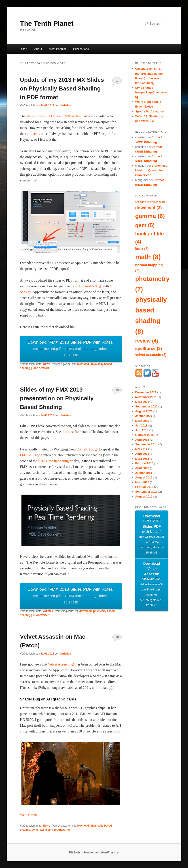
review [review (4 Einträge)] (147, 341)
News (47, 364)
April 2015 (142, 440)
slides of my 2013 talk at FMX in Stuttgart (57, 116)
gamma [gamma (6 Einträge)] (150, 216)
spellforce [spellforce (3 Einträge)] (149, 348)
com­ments (33, 134)
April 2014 (142, 454)
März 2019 (142, 421)
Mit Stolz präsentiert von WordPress (94, 853)
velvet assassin (42, 830)
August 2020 (144, 411)
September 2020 (146, 406)
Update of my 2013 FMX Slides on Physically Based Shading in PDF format (62, 88)
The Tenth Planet (47, 23)
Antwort (41, 368)
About (38, 49)
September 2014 (146, 444)
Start (24, 49)
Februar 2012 (144, 487)
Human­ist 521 (90, 286)
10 (117, 637)
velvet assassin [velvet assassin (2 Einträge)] (151, 355)
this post (68, 432)
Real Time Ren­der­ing (56, 461)
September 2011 (146, 492)
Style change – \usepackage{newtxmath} (151, 92)
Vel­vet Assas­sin (61, 664)
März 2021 (142, 402)
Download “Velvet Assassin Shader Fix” (152, 585)
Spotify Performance (149, 111)
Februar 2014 (144, 463)
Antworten (41, 615)
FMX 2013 (30, 455)
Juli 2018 (141, 425)
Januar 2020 (144, 416)
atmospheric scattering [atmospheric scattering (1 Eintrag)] (150, 202)
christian (65, 106)
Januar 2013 (144, 473)
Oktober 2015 (144, 435)
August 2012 (144, 477)
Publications (81, 49)
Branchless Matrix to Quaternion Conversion (151, 170)
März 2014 (142, 459)
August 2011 (144, 496)
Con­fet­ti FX (87, 449)
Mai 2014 (141, 449)
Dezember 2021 (146, 392)
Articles (48, 611)
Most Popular (58, 49)
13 (117, 390)
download (83, 364)
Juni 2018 (142, 430)
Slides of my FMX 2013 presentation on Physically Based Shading (57, 398)
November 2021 (146, 397)
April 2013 (142, 468)
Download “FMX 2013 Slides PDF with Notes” (152, 535)
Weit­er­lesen (31, 815)
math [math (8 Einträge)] (148, 257)
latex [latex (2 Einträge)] (142, 249)
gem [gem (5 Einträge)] (145, 225)
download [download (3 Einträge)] (149, 208)
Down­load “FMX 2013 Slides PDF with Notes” (71, 349)
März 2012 (142, 482)
